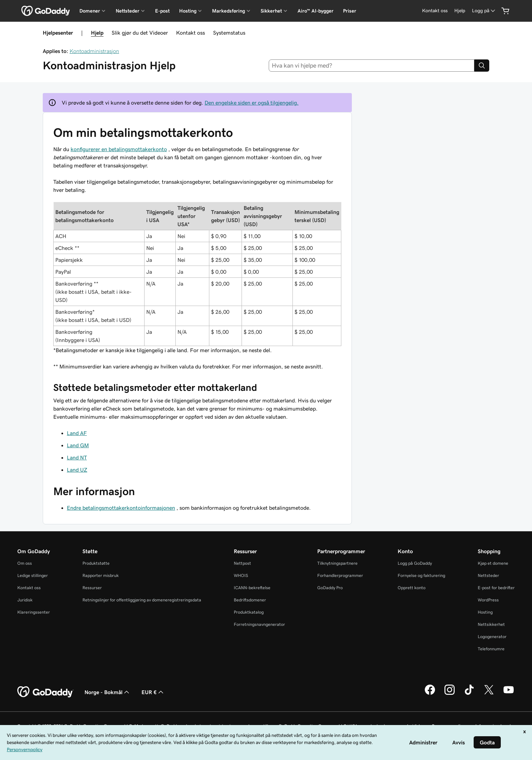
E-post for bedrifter (496, 588)
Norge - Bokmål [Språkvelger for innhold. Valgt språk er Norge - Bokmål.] (108, 692)
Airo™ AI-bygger (316, 11)
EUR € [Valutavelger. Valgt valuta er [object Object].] (153, 692)
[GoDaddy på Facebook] (430, 694)
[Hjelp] (460, 11)
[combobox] (372, 66)
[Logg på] (484, 11)
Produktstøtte (96, 563)
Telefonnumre (491, 649)
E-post (162, 11)
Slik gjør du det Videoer (140, 33)
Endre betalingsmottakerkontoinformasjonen (121, 508)
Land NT (77, 457)
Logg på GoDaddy (415, 563)
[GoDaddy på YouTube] (509, 694)
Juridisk (25, 600)
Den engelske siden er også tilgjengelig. (252, 103)
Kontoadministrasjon (94, 51)
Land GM (78, 445)
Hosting (485, 612)
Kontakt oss (191, 33)
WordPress (488, 600)
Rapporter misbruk (101, 575)
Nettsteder (488, 575)
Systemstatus (229, 33)
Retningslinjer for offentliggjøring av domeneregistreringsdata (142, 600)
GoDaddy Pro (330, 588)
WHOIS (241, 575)
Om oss (25, 563)
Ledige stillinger (33, 575)
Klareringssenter (34, 612)
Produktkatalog (249, 612)
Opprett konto (412, 588)
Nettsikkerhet (491, 624)
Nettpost (242, 563)
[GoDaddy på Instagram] (450, 694)
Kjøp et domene (493, 563)
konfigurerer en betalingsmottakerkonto (119, 149)
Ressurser (92, 588)
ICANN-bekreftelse (252, 588)
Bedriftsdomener (250, 600)
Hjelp (97, 33)
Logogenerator (492, 637)
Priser (350, 11)
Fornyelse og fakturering (421, 575)
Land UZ (77, 470)
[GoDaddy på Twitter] (489, 694)
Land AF (77, 433)
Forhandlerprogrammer (340, 575)
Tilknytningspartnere (337, 563)
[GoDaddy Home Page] (45, 692)
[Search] (482, 66)
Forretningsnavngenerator (259, 624)
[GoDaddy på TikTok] (469, 694)
